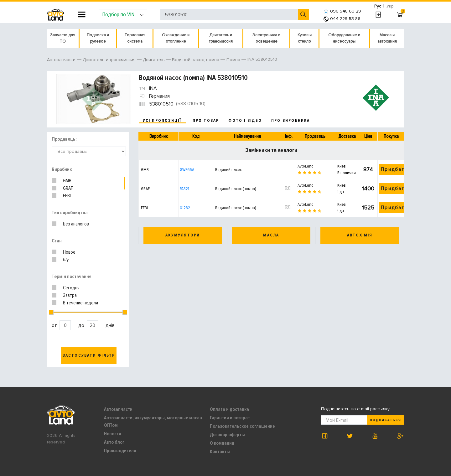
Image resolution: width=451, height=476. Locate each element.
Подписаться (386, 420)
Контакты (220, 452)
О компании (222, 443)
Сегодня (71, 288)
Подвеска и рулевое (98, 38)
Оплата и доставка (229, 409)
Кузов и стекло (305, 38)
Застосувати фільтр (89, 355)
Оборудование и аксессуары (344, 38)
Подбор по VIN (123, 14)
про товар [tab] (206, 121)
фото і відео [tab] (245, 121)
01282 (185, 208)
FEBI (67, 196)
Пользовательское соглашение (242, 426)
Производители (120, 451)
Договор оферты (227, 435)
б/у (66, 260)
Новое (69, 252)
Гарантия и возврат (230, 418)
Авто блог (114, 442)
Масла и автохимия (387, 38)
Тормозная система (135, 38)
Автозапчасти (118, 409)
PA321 (184, 189)
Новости (113, 434)
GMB (67, 181)
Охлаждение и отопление (176, 38)
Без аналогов (76, 224)
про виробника (291, 121)
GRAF (68, 188)
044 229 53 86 (342, 19)
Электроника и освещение (266, 38)
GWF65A (187, 170)
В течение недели (80, 303)
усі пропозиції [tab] (162, 121)
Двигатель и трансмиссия (221, 38)
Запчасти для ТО (63, 38)
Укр (390, 6)
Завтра (70, 295)
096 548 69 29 (342, 11)
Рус (378, 6)
